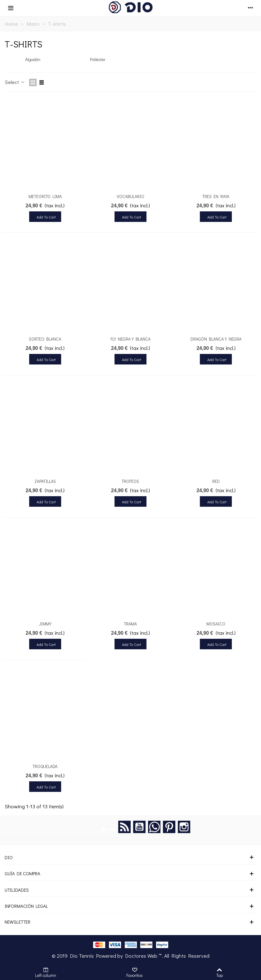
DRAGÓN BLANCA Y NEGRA (216, 339)
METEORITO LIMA (45, 196)
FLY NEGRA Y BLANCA (130, 339)
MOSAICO (216, 624)
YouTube (139, 827)
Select (15, 82)
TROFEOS (130, 481)
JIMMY (45, 624)
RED (216, 481)
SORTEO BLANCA (45, 339)
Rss (124, 827)
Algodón (33, 59)
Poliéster (98, 59)
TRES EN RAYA (216, 196)
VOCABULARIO (130, 196)
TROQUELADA (45, 766)
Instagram (184, 827)
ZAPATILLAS (45, 481)
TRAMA (130, 624)
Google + (154, 827)
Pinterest (169, 827)
